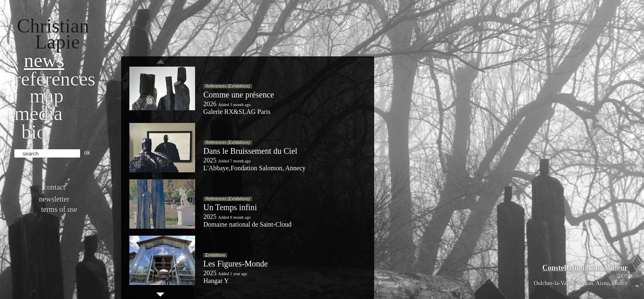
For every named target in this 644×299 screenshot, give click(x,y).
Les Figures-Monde (236, 264)
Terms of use (59, 209)
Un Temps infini (230, 207)
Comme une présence (239, 95)
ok (87, 153)
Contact (55, 187)
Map (47, 96)
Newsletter (54, 199)
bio (34, 132)
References (55, 79)
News (44, 60)
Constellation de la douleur (585, 268)
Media (38, 113)
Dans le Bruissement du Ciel (250, 151)
